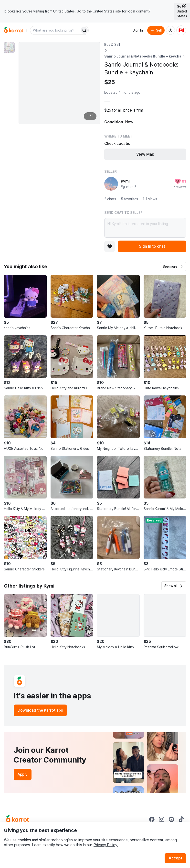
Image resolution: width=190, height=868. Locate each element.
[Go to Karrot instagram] (162, 819)
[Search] (84, 30)
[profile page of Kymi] (111, 184)
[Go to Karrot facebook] (152, 819)
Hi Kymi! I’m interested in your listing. (145, 228)
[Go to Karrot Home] (17, 819)
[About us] (170, 30)
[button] (173, 266)
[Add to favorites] (110, 246)
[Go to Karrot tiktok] (181, 819)
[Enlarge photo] (59, 83)
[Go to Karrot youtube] (171, 819)
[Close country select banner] (185, 5)
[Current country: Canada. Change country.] (181, 30)
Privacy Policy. (106, 845)
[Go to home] (14, 30)
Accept (175, 858)
